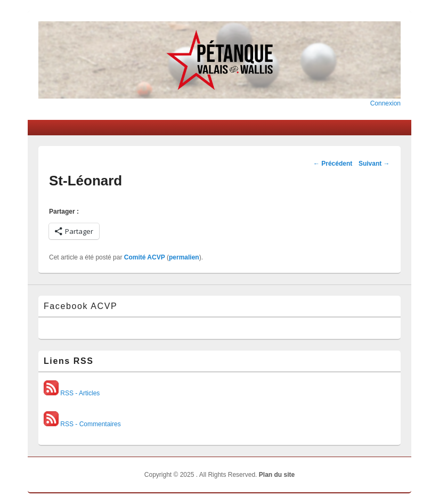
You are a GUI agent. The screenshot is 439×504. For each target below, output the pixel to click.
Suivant (374, 164)
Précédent (333, 164)
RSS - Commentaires (82, 424)
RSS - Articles (72, 393)
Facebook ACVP (80, 306)
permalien (184, 257)
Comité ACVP (145, 257)
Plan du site (277, 475)
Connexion (385, 103)
